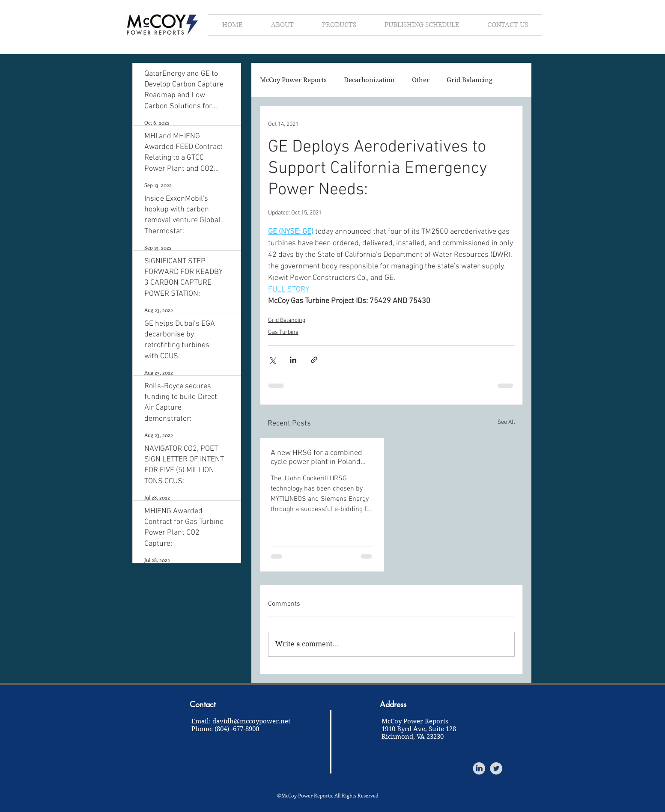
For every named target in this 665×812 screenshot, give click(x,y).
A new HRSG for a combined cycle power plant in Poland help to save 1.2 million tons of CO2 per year (321, 458)
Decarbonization (369, 80)
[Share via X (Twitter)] (272, 360)
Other (421, 80)
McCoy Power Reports (293, 80)
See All (506, 422)
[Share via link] (314, 360)
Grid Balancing (470, 80)
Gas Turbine (283, 332)
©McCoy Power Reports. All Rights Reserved (328, 795)
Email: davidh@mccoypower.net (241, 721)
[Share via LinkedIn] (293, 360)
